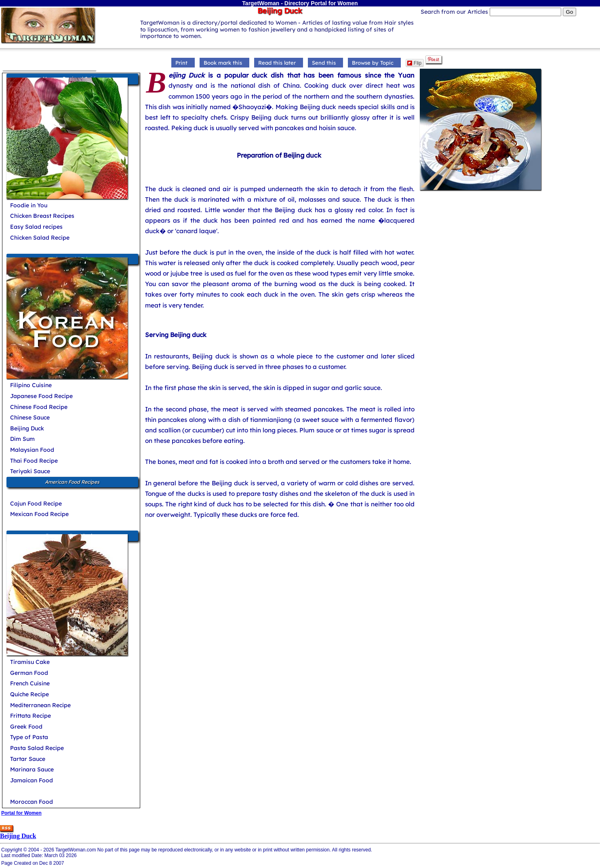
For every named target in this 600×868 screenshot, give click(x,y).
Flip (414, 63)
